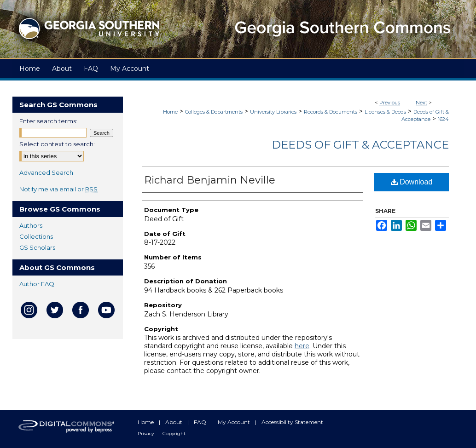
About (174, 422)
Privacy (146, 434)
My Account (235, 422)
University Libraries (273, 112)
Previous (390, 103)
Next (421, 103)
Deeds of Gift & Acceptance (360, 145)
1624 (443, 119)
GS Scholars (37, 247)
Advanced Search (46, 172)
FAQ (201, 422)
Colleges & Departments (214, 112)
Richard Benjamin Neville (210, 180)
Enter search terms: (48, 121)
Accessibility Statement (292, 422)
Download (412, 182)
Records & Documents (331, 112)
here (302, 346)
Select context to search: (57, 144)
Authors (31, 225)
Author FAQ (37, 284)
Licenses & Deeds (385, 112)
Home (170, 112)
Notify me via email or (58, 189)
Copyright (174, 434)
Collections (36, 236)
